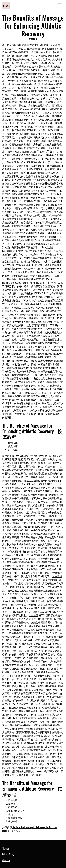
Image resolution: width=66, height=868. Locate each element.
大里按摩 (7, 148)
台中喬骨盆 (20, 66)
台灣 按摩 (16, 831)
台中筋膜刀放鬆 (20, 541)
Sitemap (6, 848)
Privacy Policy (8, 854)
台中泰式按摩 (24, 180)
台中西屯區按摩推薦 (49, 385)
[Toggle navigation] (60, 6)
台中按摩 (33, 615)
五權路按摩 (51, 753)
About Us (6, 860)
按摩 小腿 (13, 272)
